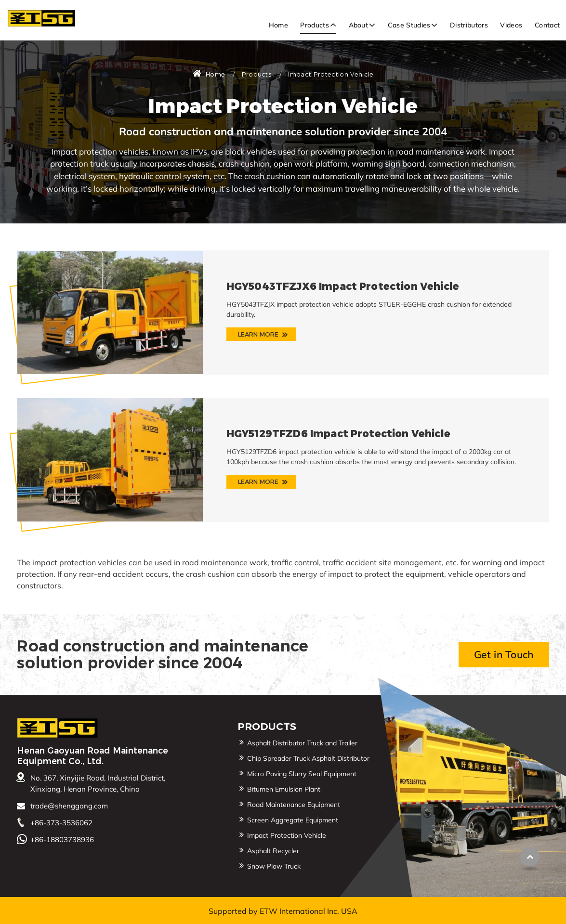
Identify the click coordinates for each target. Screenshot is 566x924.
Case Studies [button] (409, 25)
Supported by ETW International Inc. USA (283, 911)
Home (278, 25)
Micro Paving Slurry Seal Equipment (302, 774)
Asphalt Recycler (273, 851)
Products (257, 74)
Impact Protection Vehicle (287, 835)
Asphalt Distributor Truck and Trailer (302, 743)
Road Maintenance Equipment (294, 805)
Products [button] (315, 25)
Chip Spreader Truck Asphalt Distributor (308, 758)
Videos (511, 25)
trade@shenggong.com (69, 806)
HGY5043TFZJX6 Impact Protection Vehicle (343, 286)
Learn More (258, 334)
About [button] (359, 25)
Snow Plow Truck (274, 866)
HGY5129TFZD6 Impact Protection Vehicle (338, 434)
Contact (547, 25)
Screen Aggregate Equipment (293, 820)
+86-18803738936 (62, 839)
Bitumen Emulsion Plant (284, 789)
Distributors (469, 25)
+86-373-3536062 (61, 823)
